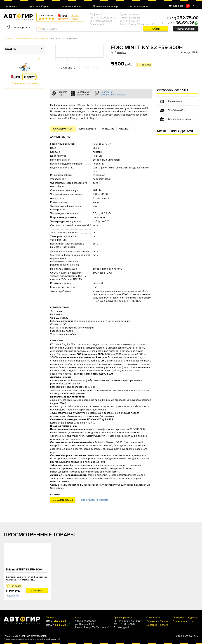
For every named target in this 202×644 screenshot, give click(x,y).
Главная (8, 39)
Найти (156, 29)
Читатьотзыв (75, 17)
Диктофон (121, 52)
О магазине (10, 6)
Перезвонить (186, 29)
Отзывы (124, 129)
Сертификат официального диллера (113, 93)
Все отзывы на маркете (95, 500)
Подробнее (13, 596)
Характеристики (63, 129)
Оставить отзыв (63, 500)
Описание (108, 129)
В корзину (37, 591)
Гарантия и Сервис (39, 6)
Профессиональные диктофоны (31, 39)
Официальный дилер (105, 6)
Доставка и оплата (71, 6)
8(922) (182, 18)
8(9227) (178, 23)
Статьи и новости (138, 6)
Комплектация (87, 129)
